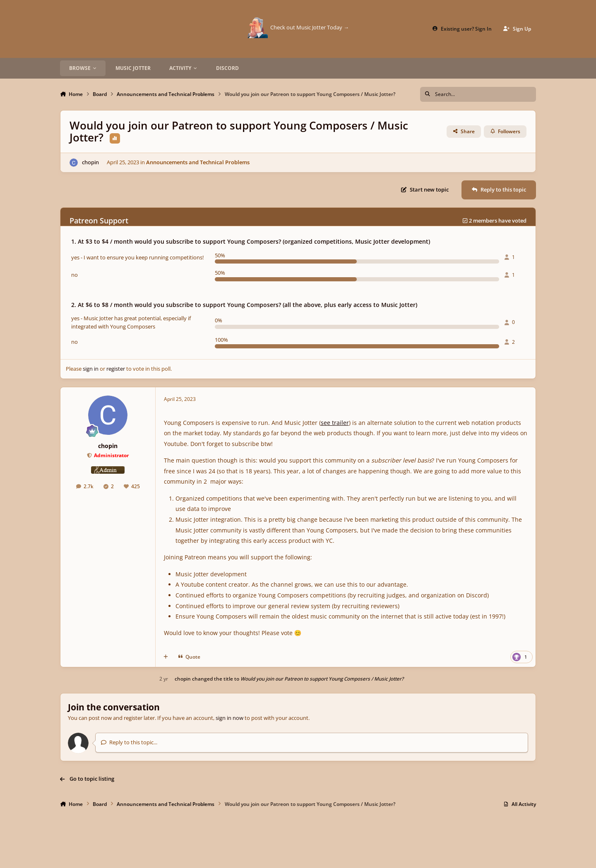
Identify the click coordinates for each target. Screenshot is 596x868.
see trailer (335, 423)
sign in (91, 369)
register (116, 369)
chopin (90, 162)
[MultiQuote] (166, 657)
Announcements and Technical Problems (198, 162)
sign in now (230, 718)
